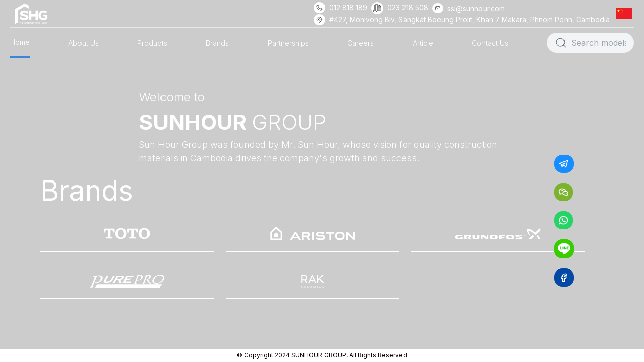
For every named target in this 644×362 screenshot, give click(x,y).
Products (152, 43)
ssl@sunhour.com (476, 8)
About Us (84, 43)
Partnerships (288, 43)
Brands (217, 43)
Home (20, 42)
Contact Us (490, 43)
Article (423, 43)
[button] (626, 13)
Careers (360, 43)
